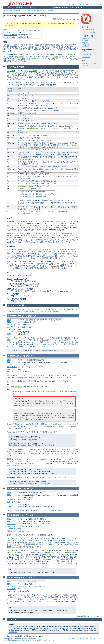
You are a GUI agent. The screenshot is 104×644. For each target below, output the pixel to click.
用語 (91, 4)
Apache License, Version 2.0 (20, 640)
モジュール (69, 4)
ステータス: (8, 32)
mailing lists (13, 632)
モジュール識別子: (10, 35)
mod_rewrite (42, 459)
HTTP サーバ (14, 11)
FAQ (87, 4)
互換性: (10, 334)
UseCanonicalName (26, 186)
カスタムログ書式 (88, 30)
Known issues (87, 54)
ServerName (51, 184)
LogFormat (19, 57)
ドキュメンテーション (27, 11)
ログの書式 (34, 426)
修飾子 (9, 218)
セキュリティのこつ (47, 311)
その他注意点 (12, 247)
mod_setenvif (21, 459)
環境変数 (56, 451)
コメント (85, 66)
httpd (42, 401)
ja (71, 19)
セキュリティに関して (90, 32)
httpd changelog (88, 52)
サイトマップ (98, 4)
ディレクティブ (79, 4)
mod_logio (31, 209)
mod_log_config (43, 338)
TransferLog (68, 55)
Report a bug (87, 57)
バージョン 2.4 (41, 11)
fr (68, 19)
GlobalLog (85, 42)
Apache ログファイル (90, 63)
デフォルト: (11, 325)
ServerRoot (16, 387)
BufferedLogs (86, 38)
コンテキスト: (12, 327)
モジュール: (11, 332)
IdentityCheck (32, 128)
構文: (9, 322)
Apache (6, 11)
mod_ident (66, 126)
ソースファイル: (10, 37)
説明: (6, 30)
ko (74, 19)
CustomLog (56, 57)
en (64, 19)
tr (77, 19)
